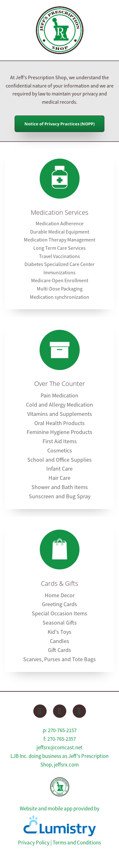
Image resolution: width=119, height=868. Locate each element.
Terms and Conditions (77, 843)
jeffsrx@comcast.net (60, 748)
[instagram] (79, 711)
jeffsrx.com (66, 765)
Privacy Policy (34, 843)
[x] (60, 711)
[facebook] (40, 711)
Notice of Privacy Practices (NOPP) (60, 124)
